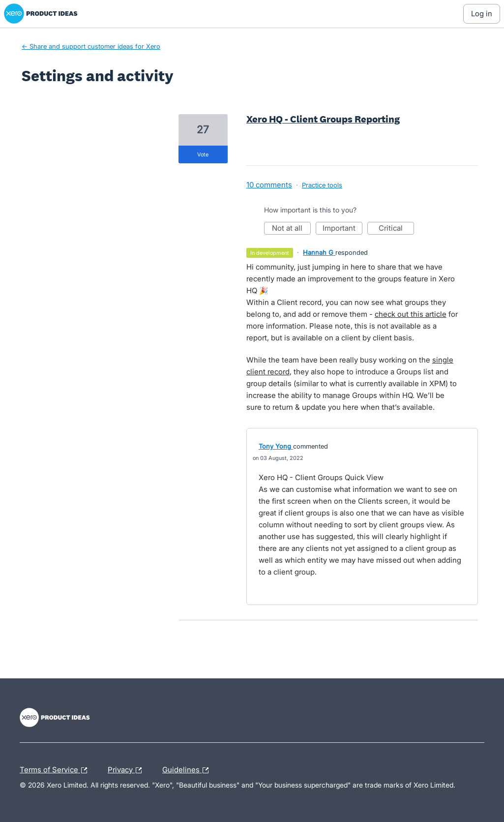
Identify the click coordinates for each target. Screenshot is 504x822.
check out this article (411, 314)
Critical (396, 229)
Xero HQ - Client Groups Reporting (323, 119)
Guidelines (188, 770)
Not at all (291, 229)
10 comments (269, 185)
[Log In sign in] (482, 14)
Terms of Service (56, 770)
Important (342, 229)
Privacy (127, 770)
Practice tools (322, 185)
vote (203, 154)
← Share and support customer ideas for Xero (91, 46)
